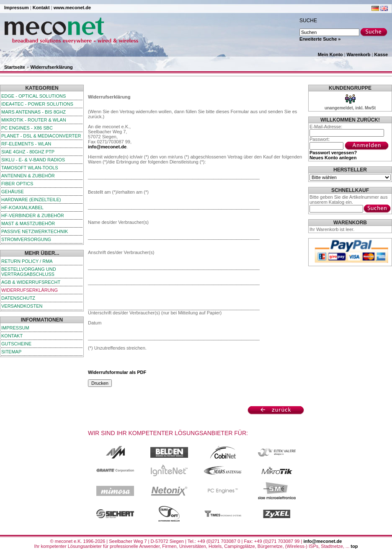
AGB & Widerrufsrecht (31, 282)
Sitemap (11, 352)
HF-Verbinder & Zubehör (33, 215)
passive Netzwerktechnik (35, 231)
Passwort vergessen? (333, 153)
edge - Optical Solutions (34, 96)
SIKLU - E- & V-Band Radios (33, 160)
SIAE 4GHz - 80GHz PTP (28, 152)
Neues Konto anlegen (333, 158)
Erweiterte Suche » (320, 39)
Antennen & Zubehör (28, 176)
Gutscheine (16, 344)
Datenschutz (18, 298)
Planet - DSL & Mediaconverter (41, 136)
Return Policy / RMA (27, 261)
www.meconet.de (72, 8)
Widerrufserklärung (51, 67)
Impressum (17, 8)
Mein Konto (330, 54)
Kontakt (41, 8)
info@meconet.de (107, 147)
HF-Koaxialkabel (22, 207)
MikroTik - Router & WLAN (34, 120)
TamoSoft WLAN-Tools (30, 168)
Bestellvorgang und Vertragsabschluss (29, 272)
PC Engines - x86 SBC (27, 128)
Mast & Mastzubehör (28, 223)
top (354, 546)
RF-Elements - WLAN (26, 144)
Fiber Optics (17, 184)
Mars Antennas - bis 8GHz (34, 112)
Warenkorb (359, 54)
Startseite (15, 67)
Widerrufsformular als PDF (117, 372)
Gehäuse (13, 192)
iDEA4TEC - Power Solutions (37, 104)
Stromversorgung (26, 239)
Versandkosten (22, 306)
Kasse (381, 54)
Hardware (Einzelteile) (31, 200)
